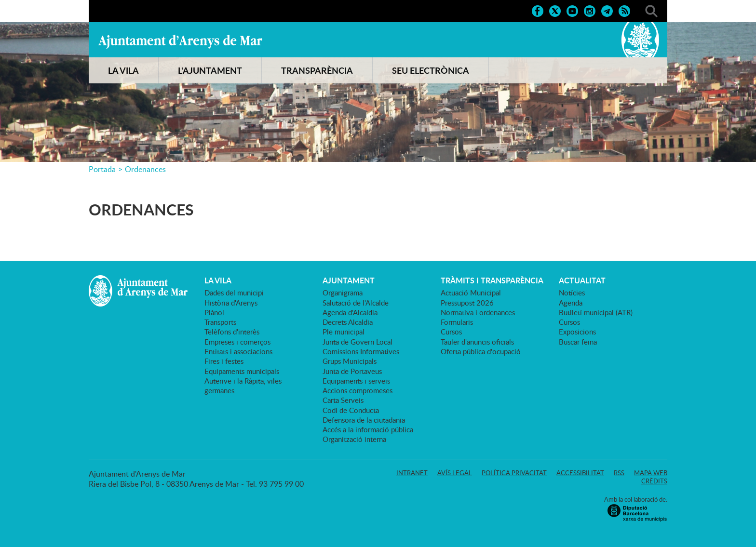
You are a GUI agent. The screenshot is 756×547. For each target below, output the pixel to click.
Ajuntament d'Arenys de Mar (180, 41)
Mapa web (651, 473)
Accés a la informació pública (368, 429)
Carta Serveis (343, 400)
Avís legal (455, 473)
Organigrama (343, 293)
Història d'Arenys (231, 303)
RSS (619, 473)
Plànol (214, 312)
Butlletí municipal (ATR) (596, 312)
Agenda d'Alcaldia (350, 312)
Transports (220, 322)
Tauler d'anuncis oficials (477, 342)
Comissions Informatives (361, 351)
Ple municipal (344, 332)
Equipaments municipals (242, 371)
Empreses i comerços (237, 342)
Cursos (451, 332)
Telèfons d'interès (232, 332)
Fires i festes (224, 361)
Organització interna (354, 439)
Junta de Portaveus (352, 371)
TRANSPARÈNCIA (317, 70)
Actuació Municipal (471, 293)
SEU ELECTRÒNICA (431, 70)
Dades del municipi (234, 293)
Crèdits (654, 481)
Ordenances (145, 169)
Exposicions (577, 332)
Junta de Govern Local (358, 342)
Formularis (457, 322)
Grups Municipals (350, 361)
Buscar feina (578, 342)
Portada (102, 169)
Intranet (412, 473)
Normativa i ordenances (478, 312)
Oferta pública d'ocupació (481, 351)
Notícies (572, 293)
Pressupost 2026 (467, 303)
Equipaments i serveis (356, 381)
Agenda (571, 303)
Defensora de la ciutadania (364, 420)
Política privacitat (514, 473)
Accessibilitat (580, 473)
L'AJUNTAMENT (210, 70)
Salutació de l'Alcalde (356, 303)
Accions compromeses (358, 390)
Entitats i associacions (238, 351)
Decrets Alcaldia (348, 322)
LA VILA (123, 70)
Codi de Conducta (351, 410)
